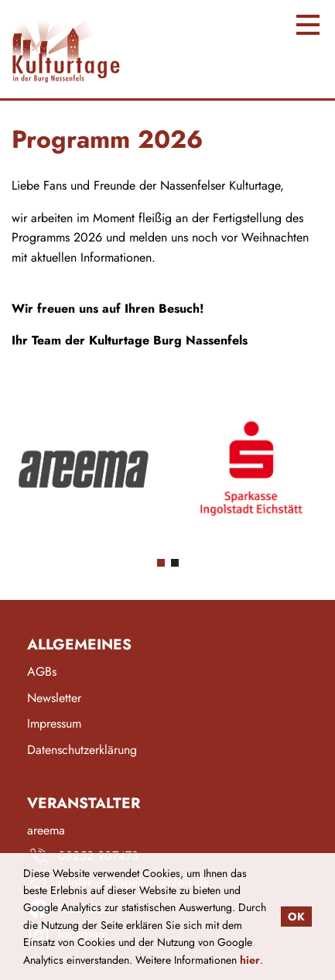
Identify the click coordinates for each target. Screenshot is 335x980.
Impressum (54, 724)
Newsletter (54, 699)
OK (296, 917)
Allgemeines (79, 644)
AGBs (42, 672)
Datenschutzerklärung (82, 750)
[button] (161, 563)
